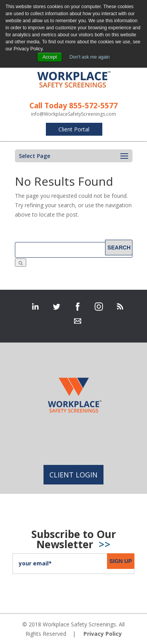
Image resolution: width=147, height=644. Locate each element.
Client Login (73, 475)
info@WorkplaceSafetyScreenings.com (73, 114)
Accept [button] (50, 57)
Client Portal (74, 129)
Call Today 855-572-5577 (73, 106)
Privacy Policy (103, 634)
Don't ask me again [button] (89, 57)
